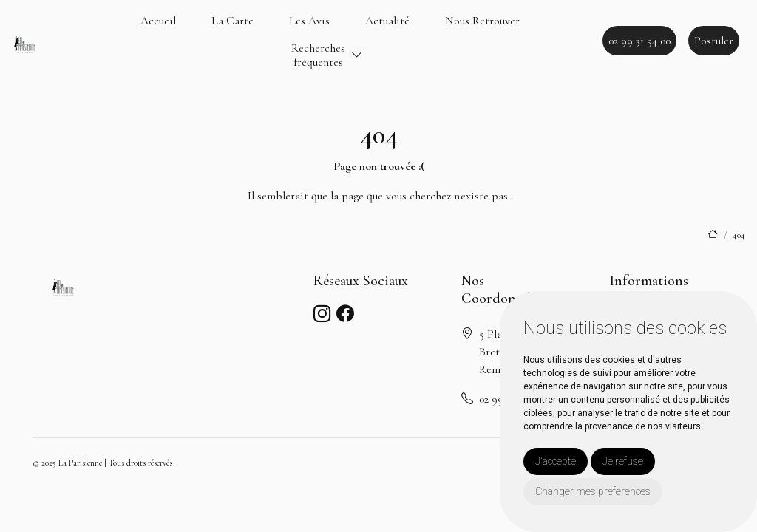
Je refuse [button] (623, 461)
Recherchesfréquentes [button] (318, 55)
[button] (357, 56)
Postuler (714, 41)
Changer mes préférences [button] (593, 491)
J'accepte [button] (556, 461)
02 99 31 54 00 (639, 41)
